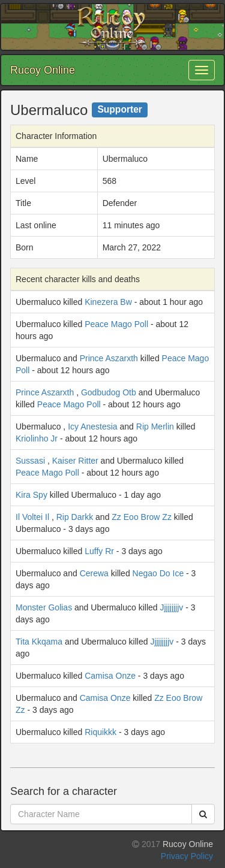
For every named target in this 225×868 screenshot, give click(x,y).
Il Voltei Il (32, 517)
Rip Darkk (75, 517)
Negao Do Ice (158, 573)
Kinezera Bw (108, 302)
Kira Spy (31, 495)
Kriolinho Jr (37, 438)
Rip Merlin (155, 427)
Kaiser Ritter (75, 461)
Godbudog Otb (109, 392)
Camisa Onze (110, 676)
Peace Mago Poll (116, 324)
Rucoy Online (43, 70)
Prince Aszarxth (109, 358)
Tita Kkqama (39, 642)
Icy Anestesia (93, 427)
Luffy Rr (99, 551)
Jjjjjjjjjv (171, 607)
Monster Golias (44, 607)
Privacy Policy (187, 856)
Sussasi (30, 461)
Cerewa (94, 573)
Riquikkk (100, 732)
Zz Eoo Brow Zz (142, 517)
